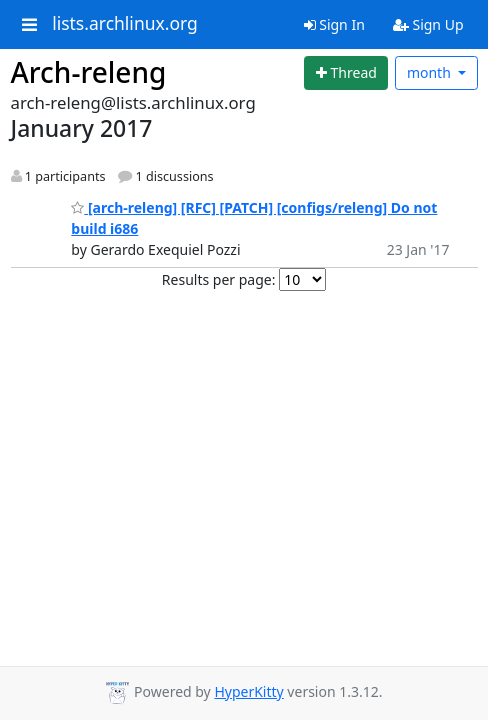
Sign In (334, 24)
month (431, 72)
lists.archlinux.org (125, 24)
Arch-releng (89, 72)
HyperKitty (248, 691)
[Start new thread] (346, 73)
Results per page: (219, 279)
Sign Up (428, 24)
